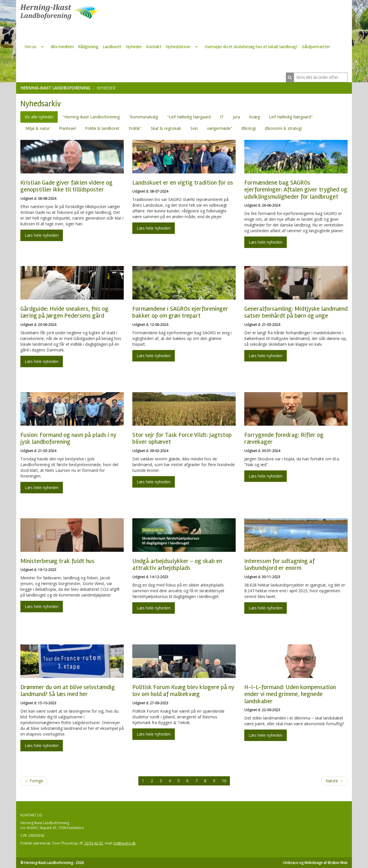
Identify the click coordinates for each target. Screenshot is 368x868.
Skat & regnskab (166, 128)
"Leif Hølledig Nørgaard (189, 117)
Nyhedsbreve (178, 47)
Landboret (112, 47)
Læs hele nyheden (42, 235)
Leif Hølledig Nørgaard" (291, 117)
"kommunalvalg (143, 117)
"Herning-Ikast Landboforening (91, 117)
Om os (31, 47)
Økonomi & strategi (283, 128)
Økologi (249, 128)
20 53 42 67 (94, 843)
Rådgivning (88, 47)
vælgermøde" (220, 128)
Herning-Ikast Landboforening (55, 88)
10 (224, 781)
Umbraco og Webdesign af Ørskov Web (315, 863)
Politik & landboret (102, 128)
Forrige (34, 781)
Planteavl (67, 128)
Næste (334, 781)
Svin (194, 128)
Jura (236, 117)
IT (222, 117)
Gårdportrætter (316, 47)
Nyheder (134, 47)
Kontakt (154, 47)
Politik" (135, 128)
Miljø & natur (37, 128)
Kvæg (254, 117)
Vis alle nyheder (39, 117)
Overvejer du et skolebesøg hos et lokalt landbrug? (251, 47)
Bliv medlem (62, 47)
